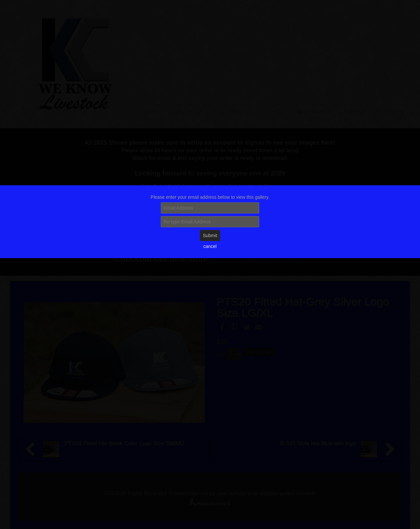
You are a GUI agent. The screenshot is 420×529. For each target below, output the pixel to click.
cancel (210, 246)
